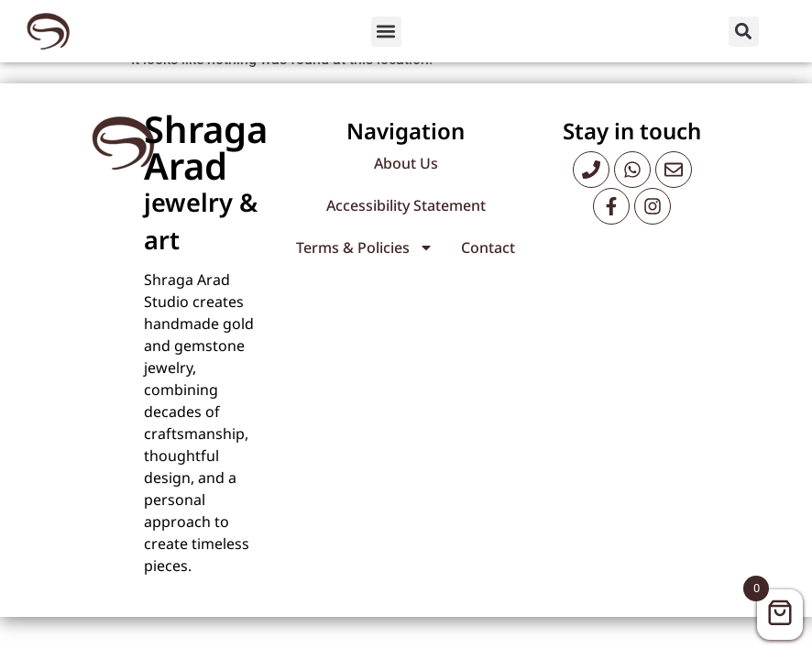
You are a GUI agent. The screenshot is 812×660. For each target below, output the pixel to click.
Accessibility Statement (406, 219)
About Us (406, 177)
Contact (488, 261)
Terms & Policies (365, 261)
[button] (386, 32)
